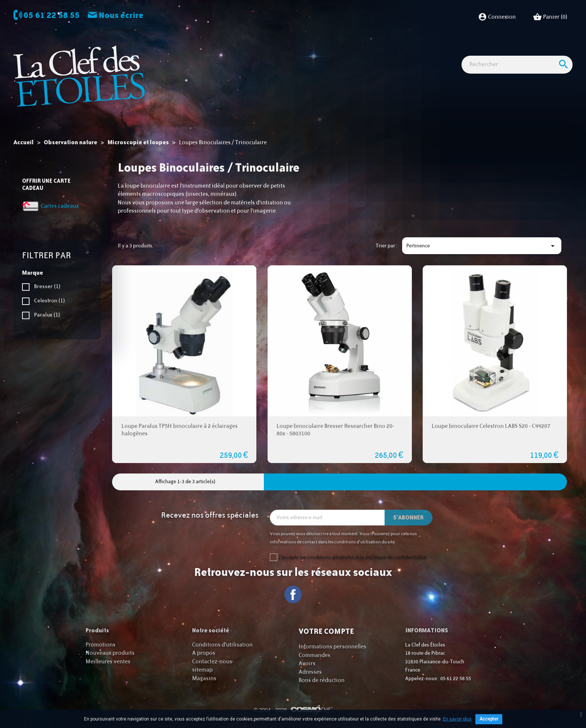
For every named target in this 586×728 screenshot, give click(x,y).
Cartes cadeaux (483, 52)
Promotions (101, 645)
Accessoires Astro (356, 52)
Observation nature (297, 52)
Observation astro (204, 52)
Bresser (47, 286)
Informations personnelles (332, 647)
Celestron (50, 301)
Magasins (204, 678)
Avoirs (307, 664)
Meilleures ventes (108, 662)
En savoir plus (457, 719)
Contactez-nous (212, 662)
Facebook (293, 594)
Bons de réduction (322, 680)
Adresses (310, 672)
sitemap (202, 670)
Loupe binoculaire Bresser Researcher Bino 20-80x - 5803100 (335, 430)
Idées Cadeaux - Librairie (421, 52)
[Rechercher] (517, 78)
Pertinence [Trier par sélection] (482, 246)
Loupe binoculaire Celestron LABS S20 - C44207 (491, 426)
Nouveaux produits (110, 653)
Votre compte (326, 631)
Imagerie (250, 52)
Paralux (47, 315)
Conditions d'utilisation (222, 645)
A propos (204, 653)
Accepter (489, 719)
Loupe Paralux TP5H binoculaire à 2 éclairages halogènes (180, 430)
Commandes (314, 655)
